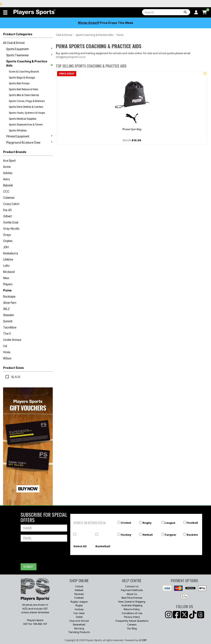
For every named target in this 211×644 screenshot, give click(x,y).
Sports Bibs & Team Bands (24, 95)
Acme (7, 167)
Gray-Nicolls (11, 228)
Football (192, 523)
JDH (6, 247)
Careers (132, 624)
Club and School (79, 621)
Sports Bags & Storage (22, 77)
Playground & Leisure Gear (29, 142)
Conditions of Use (132, 613)
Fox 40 (7, 210)
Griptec (8, 241)
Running (79, 628)
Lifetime (8, 259)
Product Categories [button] (18, 34)
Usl (5, 346)
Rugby (147, 523)
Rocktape (9, 296)
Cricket (126, 523)
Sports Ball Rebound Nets (23, 89)
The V (7, 334)
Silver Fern (10, 303)
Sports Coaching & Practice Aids (29, 63)
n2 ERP (142, 640)
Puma (7, 290)
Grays (7, 235)
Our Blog (132, 628)
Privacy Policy (132, 617)
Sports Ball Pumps (19, 83)
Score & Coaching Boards (24, 71)
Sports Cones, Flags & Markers (27, 101)
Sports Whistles (18, 130)
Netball (148, 535)
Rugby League (79, 602)
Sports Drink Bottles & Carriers (26, 107)
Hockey (126, 535)
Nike (6, 278)
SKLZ (6, 309)
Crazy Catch (11, 204)
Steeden (9, 315)
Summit (8, 321)
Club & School (64, 35)
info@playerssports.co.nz (71, 57)
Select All (80, 546)
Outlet (79, 617)
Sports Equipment (29, 49)
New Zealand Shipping (132, 602)
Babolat (8, 185)
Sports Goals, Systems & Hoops (27, 113)
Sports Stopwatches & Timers (26, 124)
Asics (6, 179)
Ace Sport (9, 161)
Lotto (6, 266)
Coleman (9, 198)
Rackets (192, 535)
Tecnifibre (10, 327)
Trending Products (79, 632)
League (170, 523)
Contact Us (132, 586)
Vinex (7, 352)
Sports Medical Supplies (23, 119)
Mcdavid (9, 272)
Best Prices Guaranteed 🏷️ (35, 4)
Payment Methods (132, 590)
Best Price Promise (132, 598)
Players (8, 284)
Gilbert (7, 216)
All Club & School (14, 43)
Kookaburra (11, 253)
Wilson (7, 358)
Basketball (103, 546)
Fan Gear (79, 613)
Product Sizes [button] (13, 368)
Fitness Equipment (29, 136)
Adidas (8, 173)
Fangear (171, 535)
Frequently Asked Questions (132, 621)
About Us (132, 594)
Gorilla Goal (11, 222)
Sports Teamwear (29, 55)
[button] (5, 12)
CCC (6, 191)
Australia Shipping (132, 605)
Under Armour (12, 340)
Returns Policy (132, 609)
